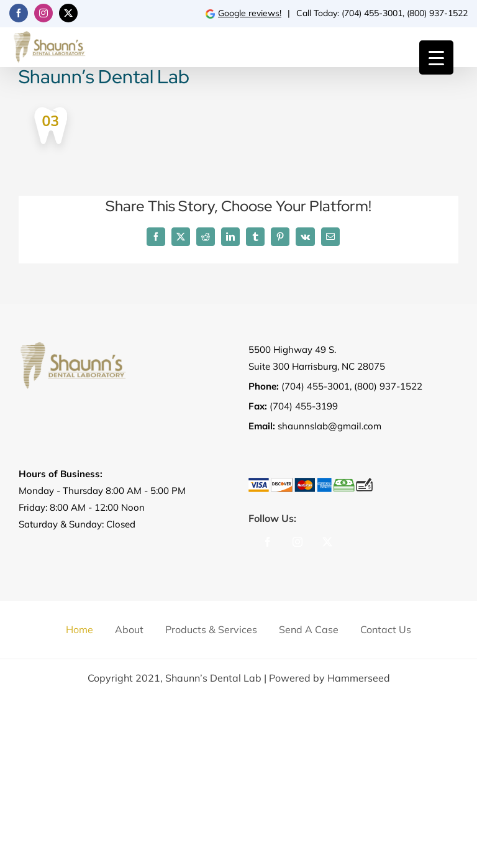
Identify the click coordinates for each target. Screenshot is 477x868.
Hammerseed (359, 678)
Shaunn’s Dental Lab (213, 678)
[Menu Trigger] (436, 57)
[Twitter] (327, 542)
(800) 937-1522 (437, 13)
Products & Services (211, 629)
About (129, 629)
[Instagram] (298, 542)
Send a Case (309, 629)
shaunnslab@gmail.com (329, 426)
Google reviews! (243, 13)
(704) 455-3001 (372, 13)
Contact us (386, 629)
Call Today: (319, 13)
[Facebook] (268, 542)
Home (79, 629)
